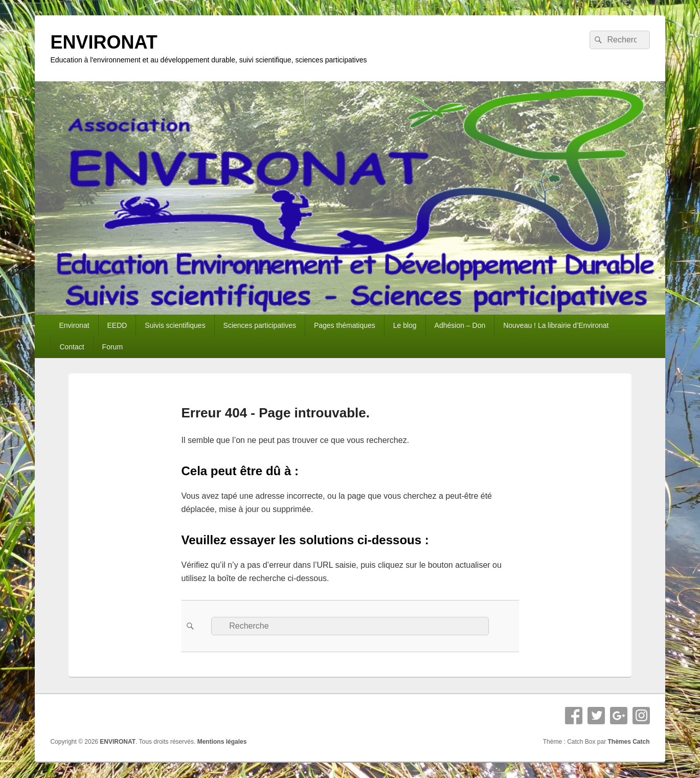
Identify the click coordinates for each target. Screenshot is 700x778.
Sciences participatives (260, 325)
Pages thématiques (345, 325)
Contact (72, 347)
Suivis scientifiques (175, 325)
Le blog (405, 325)
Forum (112, 347)
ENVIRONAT (104, 42)
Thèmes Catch (629, 742)
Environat (74, 325)
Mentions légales (222, 742)
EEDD (117, 325)
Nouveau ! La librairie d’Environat (556, 325)
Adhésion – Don (460, 325)
